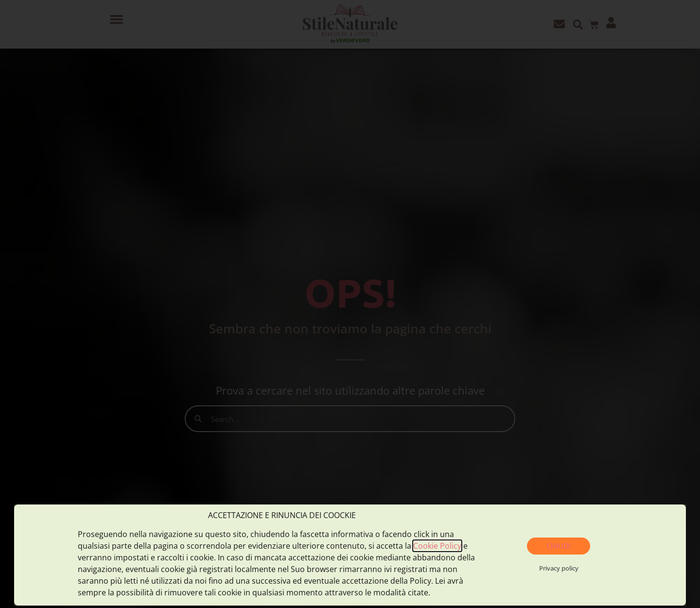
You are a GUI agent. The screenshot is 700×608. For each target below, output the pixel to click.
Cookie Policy (437, 546)
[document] (350, 304)
